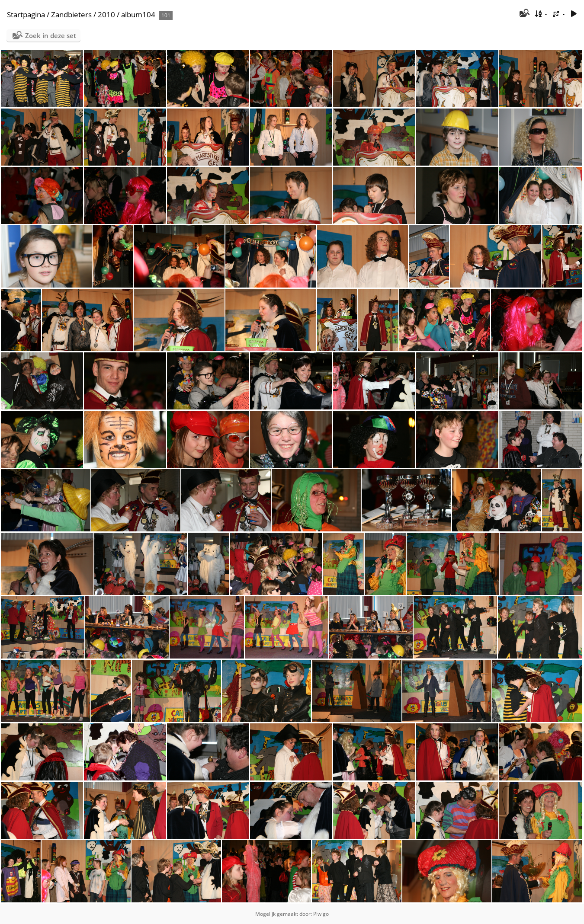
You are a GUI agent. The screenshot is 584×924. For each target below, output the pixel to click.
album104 (138, 14)
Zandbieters (71, 14)
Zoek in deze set (51, 35)
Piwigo (321, 914)
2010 (106, 14)
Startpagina (26, 14)
